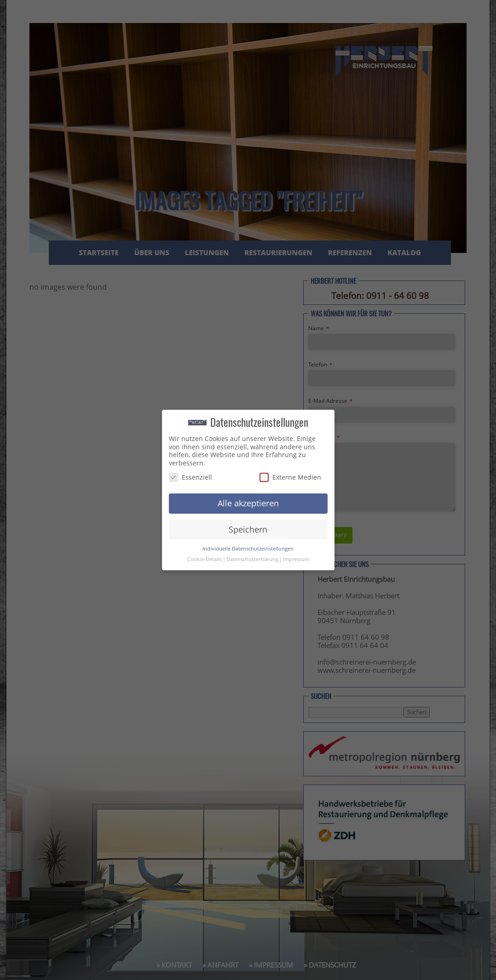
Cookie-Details (205, 559)
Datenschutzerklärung (252, 559)
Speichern (248, 529)
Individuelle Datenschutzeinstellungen (248, 549)
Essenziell (190, 477)
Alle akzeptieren (248, 503)
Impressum (296, 559)
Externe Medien (290, 477)
